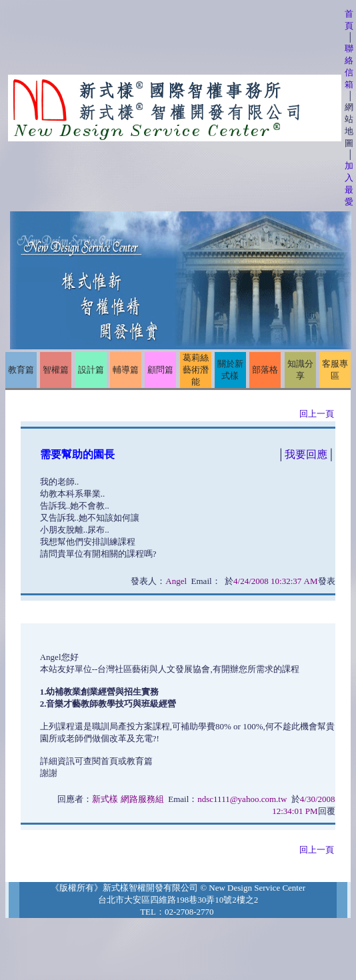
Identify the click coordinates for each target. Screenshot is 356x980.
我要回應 (306, 454)
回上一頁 (317, 414)
